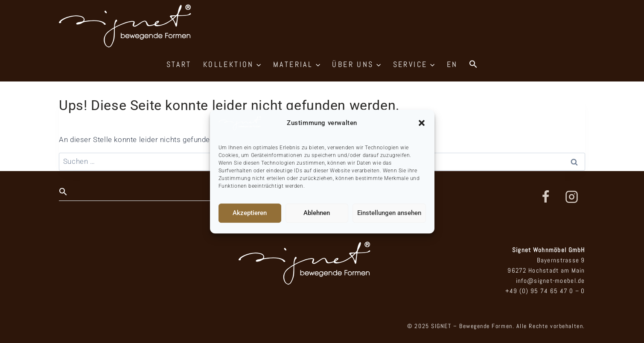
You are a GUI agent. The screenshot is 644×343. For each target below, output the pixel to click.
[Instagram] (572, 197)
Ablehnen (317, 213)
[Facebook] (545, 197)
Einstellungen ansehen (389, 213)
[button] (422, 123)
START (179, 64)
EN (452, 64)
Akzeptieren (250, 213)
